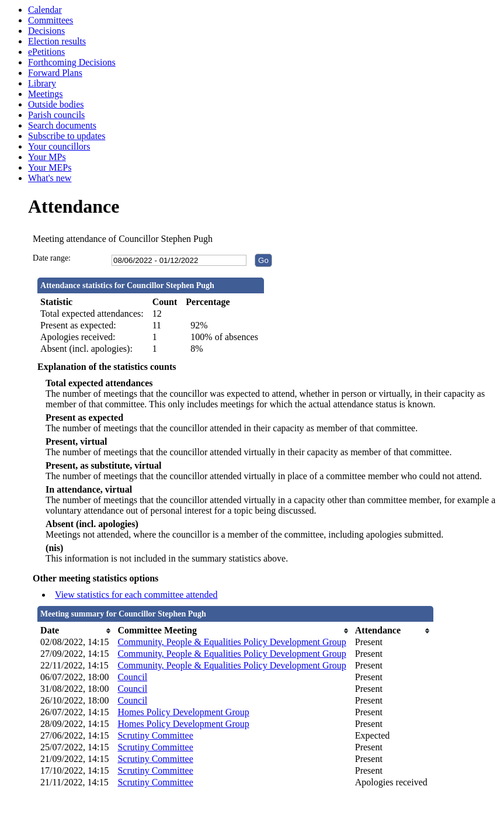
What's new (50, 178)
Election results (57, 41)
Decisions (46, 31)
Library (42, 83)
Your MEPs (50, 167)
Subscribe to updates (67, 136)
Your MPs (47, 157)
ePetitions (46, 52)
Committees (51, 20)
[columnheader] (76, 631)
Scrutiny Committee (155, 735)
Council (132, 677)
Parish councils (56, 115)
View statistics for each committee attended (136, 595)
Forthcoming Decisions (72, 62)
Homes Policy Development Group (183, 712)
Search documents (62, 125)
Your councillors (59, 146)
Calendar (45, 10)
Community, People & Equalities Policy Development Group (232, 642)
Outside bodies (56, 104)
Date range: (52, 258)
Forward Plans (55, 73)
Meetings (46, 94)
